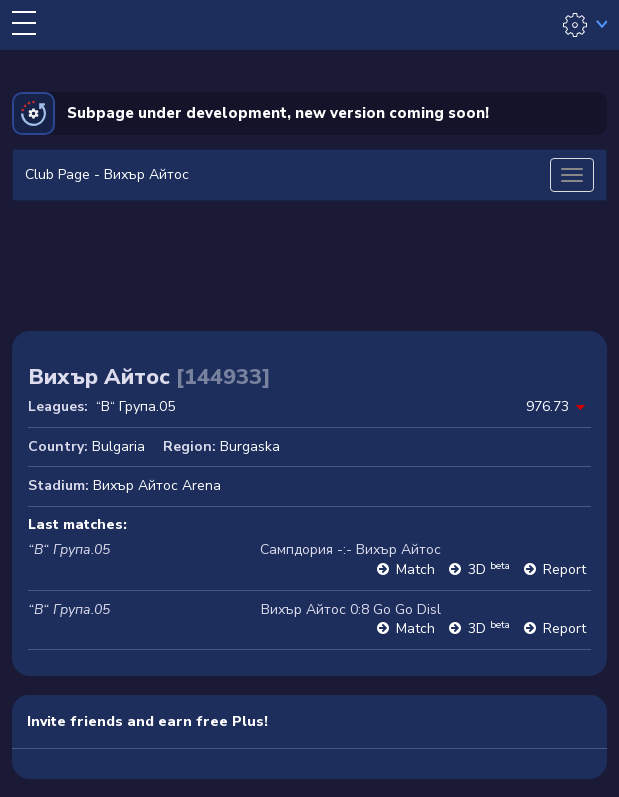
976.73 (547, 406)
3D (489, 569)
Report (564, 569)
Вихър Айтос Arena (157, 485)
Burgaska (250, 446)
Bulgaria (118, 446)
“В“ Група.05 (135, 406)
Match (415, 569)
